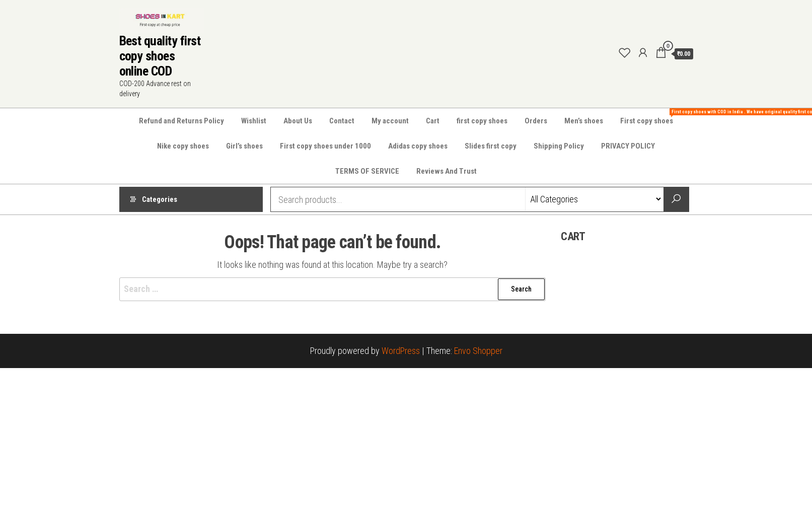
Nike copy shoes (183, 146)
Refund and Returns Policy (181, 121)
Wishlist (254, 121)
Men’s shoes (584, 121)
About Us (298, 121)
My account (390, 121)
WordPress (401, 351)
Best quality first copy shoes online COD (160, 56)
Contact (342, 121)
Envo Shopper (478, 351)
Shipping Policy (559, 146)
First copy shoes (650, 117)
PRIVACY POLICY (628, 146)
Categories (160, 199)
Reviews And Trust (447, 171)
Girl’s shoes (244, 146)
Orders (536, 121)
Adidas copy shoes (418, 146)
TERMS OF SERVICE (367, 171)
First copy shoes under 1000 (325, 146)
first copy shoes (482, 121)
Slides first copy (491, 146)
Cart (433, 121)
